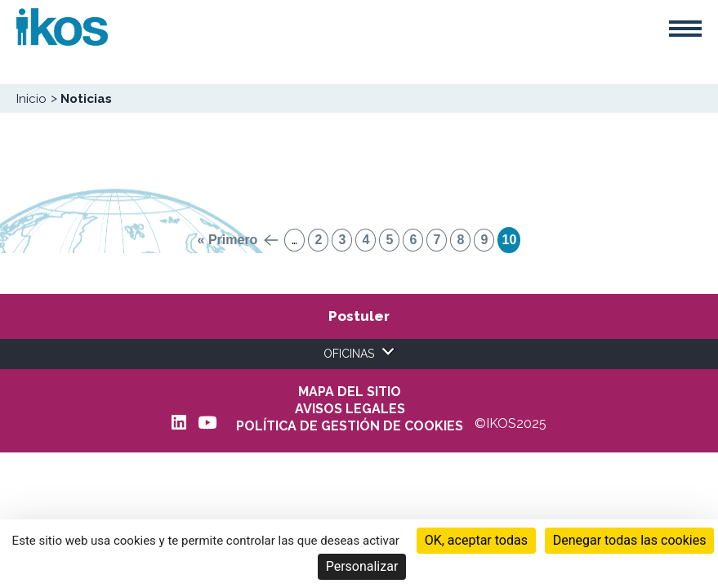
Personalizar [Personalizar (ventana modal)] (362, 566)
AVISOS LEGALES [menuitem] (350, 409)
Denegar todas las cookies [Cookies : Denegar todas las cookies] (630, 540)
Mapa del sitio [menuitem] (350, 392)
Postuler (359, 316)
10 (509, 240)
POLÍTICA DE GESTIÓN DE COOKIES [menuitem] (350, 426)
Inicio (31, 99)
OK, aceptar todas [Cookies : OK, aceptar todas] (476, 540)
